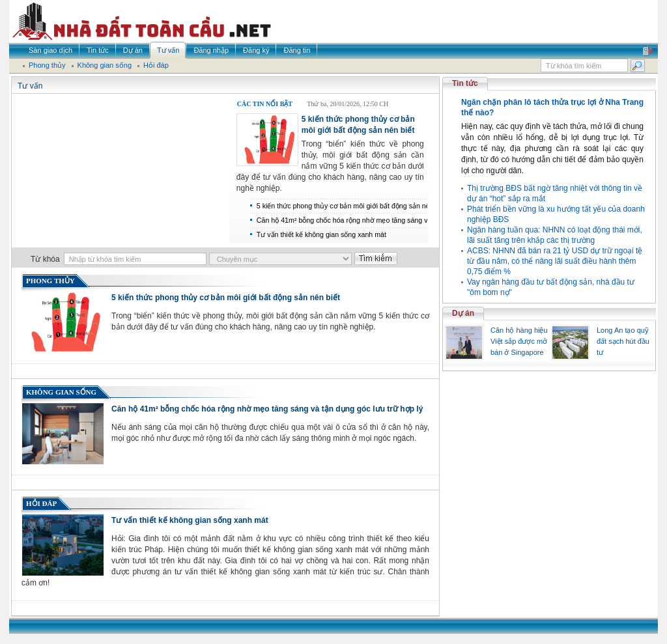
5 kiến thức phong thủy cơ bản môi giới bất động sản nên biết (226, 298)
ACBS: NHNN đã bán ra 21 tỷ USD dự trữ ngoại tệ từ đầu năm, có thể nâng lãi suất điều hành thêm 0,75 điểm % (555, 261)
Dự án (463, 313)
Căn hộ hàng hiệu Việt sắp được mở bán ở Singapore (519, 341)
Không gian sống (61, 392)
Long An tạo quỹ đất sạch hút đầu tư (623, 341)
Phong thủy (50, 281)
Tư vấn (30, 86)
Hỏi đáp (41, 503)
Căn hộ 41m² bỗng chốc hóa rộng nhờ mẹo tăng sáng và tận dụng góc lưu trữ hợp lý (267, 409)
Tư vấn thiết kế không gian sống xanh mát (321, 234)
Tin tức (465, 83)
